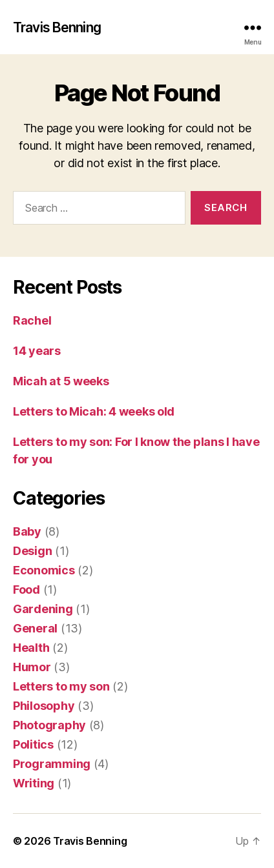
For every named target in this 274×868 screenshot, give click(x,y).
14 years (37, 351)
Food (26, 590)
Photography (49, 725)
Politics (33, 744)
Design (32, 551)
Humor (32, 667)
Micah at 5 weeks (61, 381)
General (35, 628)
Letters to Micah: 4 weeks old (94, 411)
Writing (34, 783)
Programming (52, 764)
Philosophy (44, 706)
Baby (27, 531)
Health (31, 648)
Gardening (43, 609)
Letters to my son (61, 686)
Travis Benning (57, 27)
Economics (44, 570)
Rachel (32, 320)
